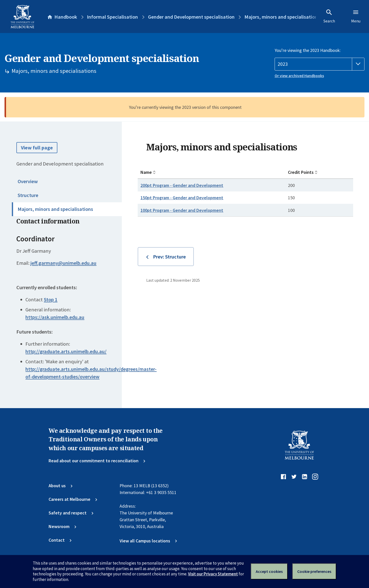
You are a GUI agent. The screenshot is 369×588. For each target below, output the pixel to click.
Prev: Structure (169, 257)
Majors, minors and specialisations (55, 209)
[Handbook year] (320, 64)
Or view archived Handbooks (299, 76)
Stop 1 (51, 300)
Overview (28, 181)
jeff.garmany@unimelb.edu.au (63, 263)
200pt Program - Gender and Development (182, 185)
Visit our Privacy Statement (213, 574)
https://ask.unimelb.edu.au (55, 317)
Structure (28, 195)
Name (146, 172)
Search (329, 16)
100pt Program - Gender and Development (182, 210)
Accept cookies (269, 571)
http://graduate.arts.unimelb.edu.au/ (66, 351)
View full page (37, 148)
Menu (356, 16)
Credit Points (301, 172)
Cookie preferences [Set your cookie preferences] (314, 571)
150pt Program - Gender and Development (182, 198)
